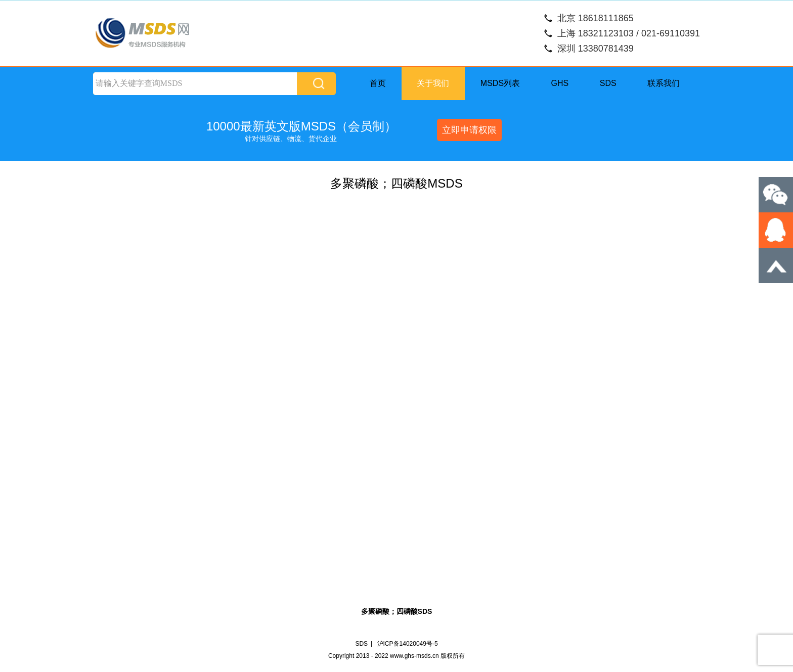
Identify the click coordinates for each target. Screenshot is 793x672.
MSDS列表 (500, 83)
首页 (378, 83)
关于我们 (433, 83)
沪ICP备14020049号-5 (408, 644)
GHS (560, 83)
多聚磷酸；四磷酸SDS (397, 611)
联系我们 (664, 83)
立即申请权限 (469, 130)
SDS (608, 83)
